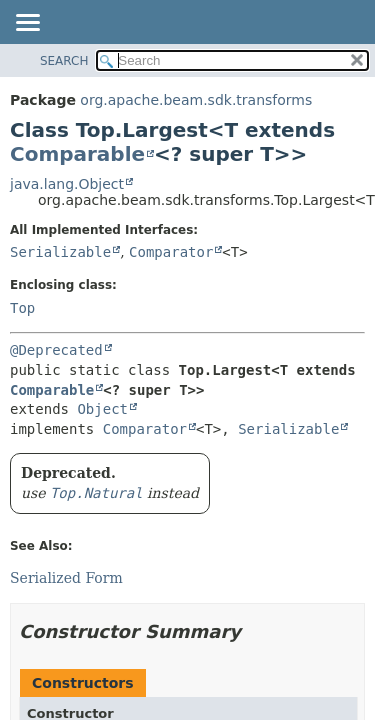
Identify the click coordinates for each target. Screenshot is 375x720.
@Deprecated (56, 350)
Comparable (77, 154)
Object (102, 409)
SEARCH (64, 61)
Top (22, 308)
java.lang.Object (67, 184)
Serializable (60, 252)
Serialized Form (66, 578)
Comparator (171, 252)
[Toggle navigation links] (27, 24)
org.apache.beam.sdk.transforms (196, 100)
